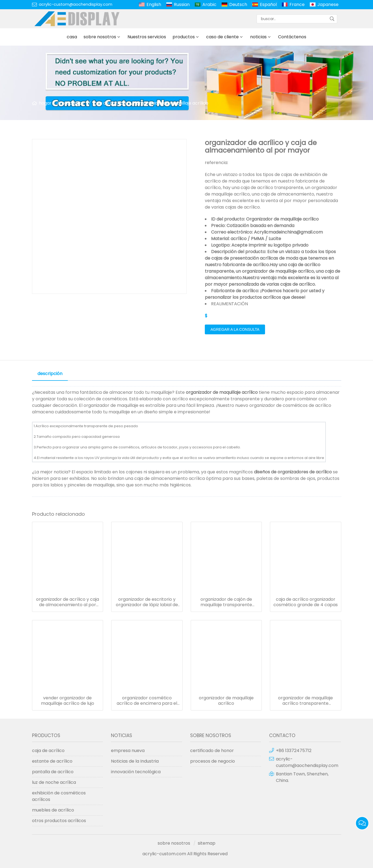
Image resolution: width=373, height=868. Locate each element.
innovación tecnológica (136, 772)
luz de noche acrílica (54, 782)
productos (184, 37)
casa (72, 37)
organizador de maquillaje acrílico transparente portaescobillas (305, 701)
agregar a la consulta (235, 329)
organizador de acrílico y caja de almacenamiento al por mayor (68, 602)
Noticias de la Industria (135, 761)
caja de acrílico (110, 103)
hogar (45, 103)
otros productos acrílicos (59, 821)
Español (268, 4)
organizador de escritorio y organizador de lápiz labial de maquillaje (147, 602)
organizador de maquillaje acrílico (172, 103)
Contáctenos (292, 37)
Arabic (209, 4)
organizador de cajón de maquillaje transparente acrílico (226, 602)
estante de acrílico (52, 761)
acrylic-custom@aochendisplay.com (76, 4)
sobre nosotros (100, 37)
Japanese (328, 4)
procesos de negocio (213, 761)
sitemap (207, 843)
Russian (182, 4)
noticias (258, 37)
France (297, 4)
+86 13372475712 (294, 751)
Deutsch (238, 4)
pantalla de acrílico (53, 772)
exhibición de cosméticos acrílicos (59, 796)
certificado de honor (212, 751)
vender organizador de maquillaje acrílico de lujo (68, 701)
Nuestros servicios (147, 37)
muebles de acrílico (53, 810)
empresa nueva (128, 751)
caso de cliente (222, 37)
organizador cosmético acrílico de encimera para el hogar (147, 701)
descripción (50, 374)
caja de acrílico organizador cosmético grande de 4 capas (306, 602)
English (154, 4)
